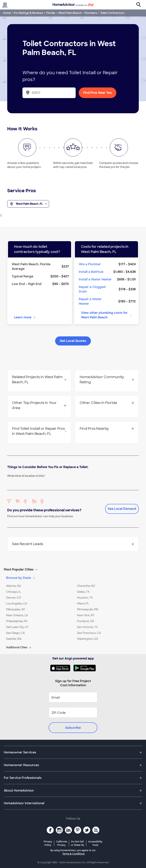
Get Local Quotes (73, 341)
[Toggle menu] (5, 5)
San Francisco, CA (89, 633)
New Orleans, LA (17, 615)
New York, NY (86, 615)
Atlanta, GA (13, 586)
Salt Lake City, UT (17, 627)
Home (7, 13)
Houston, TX (85, 598)
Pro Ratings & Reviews (29, 13)
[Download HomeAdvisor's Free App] (62, 668)
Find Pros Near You (98, 93)
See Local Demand (122, 509)
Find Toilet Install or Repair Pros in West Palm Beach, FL (39, 431)
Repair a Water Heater (90, 301)
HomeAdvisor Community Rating (107, 380)
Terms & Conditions (73, 854)
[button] (73, 570)
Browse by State (21, 578)
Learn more (25, 317)
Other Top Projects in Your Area (39, 405)
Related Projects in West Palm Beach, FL (39, 380)
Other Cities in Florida (107, 403)
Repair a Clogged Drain (92, 289)
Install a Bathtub (91, 272)
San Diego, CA (15, 633)
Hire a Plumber (90, 264)
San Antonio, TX (87, 627)
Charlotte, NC (86, 586)
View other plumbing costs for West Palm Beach (106, 315)
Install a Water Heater (95, 279)
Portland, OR (86, 621)
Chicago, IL (13, 592)
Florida (51, 13)
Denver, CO (14, 598)
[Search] (141, 5)
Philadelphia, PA (17, 621)
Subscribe (73, 728)
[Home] (73, 5)
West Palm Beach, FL (28, 204)
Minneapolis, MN (88, 609)
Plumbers (91, 13)
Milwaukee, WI (15, 609)
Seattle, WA (14, 639)
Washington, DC (88, 639)
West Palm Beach (70, 13)
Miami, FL (83, 604)
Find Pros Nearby (107, 429)
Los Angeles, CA (17, 604)
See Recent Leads (73, 544)
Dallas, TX (83, 592)
